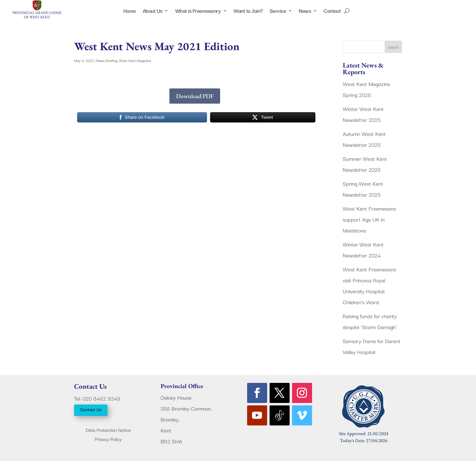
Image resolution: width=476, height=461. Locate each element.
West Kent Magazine (135, 60)
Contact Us (91, 409)
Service (278, 12)
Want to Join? (248, 12)
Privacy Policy (108, 440)
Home (130, 12)
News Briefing (107, 60)
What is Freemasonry (198, 12)
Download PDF (195, 96)
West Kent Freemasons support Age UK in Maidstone (369, 219)
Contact (332, 12)
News (305, 12)
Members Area (451, 6)
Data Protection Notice (108, 430)
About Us (153, 12)
